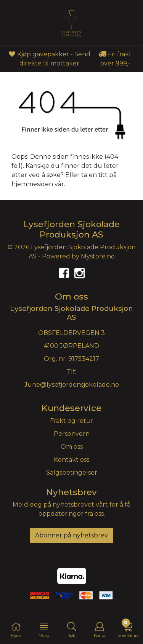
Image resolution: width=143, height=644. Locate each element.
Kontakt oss (71, 460)
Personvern (72, 434)
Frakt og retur (72, 421)
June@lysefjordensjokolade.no (72, 385)
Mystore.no (98, 256)
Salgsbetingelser (72, 473)
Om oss (72, 447)
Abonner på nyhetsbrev (71, 535)
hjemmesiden (32, 184)
